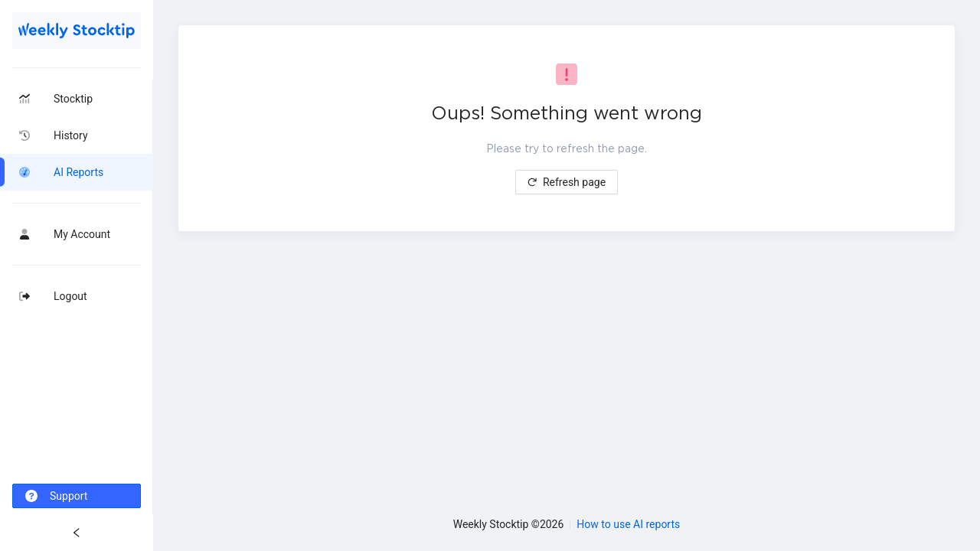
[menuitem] (77, 99)
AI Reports (78, 172)
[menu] (77, 299)
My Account (82, 234)
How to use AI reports (628, 524)
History (71, 135)
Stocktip (73, 99)
